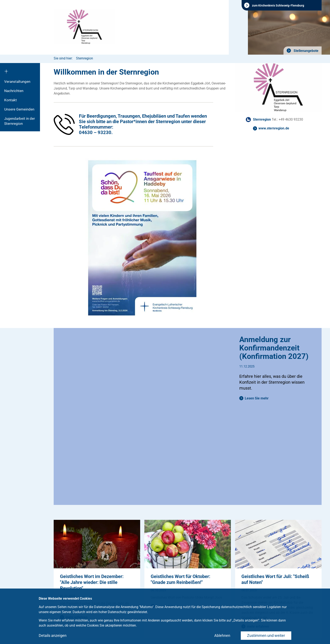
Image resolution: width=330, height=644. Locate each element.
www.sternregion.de (274, 128)
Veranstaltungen (17, 82)
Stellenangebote (306, 51)
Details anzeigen (53, 635)
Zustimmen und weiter (266, 635)
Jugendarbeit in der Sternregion (20, 121)
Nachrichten (14, 91)
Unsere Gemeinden (19, 109)
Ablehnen (222, 635)
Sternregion (84, 58)
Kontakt (11, 100)
